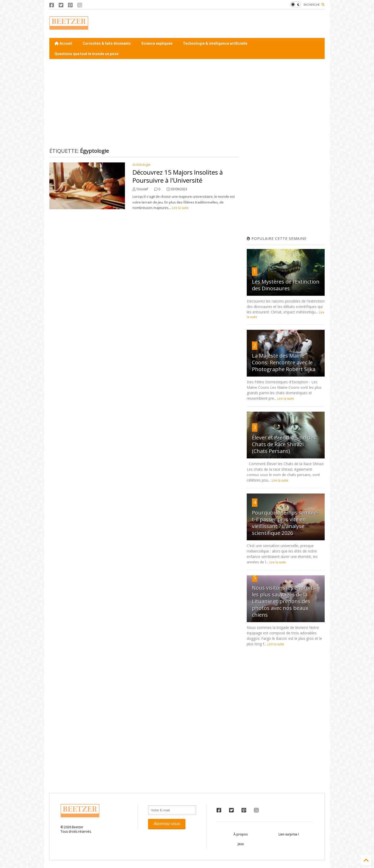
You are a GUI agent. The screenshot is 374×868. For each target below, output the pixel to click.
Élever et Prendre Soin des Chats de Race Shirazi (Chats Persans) (284, 444)
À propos (241, 834)
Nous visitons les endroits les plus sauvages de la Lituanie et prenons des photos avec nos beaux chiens (284, 601)
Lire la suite (180, 208)
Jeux (241, 844)
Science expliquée (157, 43)
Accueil (63, 43)
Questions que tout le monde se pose (86, 54)
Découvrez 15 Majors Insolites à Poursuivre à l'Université (178, 176)
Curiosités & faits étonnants (107, 43)
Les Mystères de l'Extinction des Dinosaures (286, 285)
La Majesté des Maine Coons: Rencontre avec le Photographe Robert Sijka (284, 362)
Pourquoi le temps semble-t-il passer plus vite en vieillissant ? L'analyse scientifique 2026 (285, 523)
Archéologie (141, 165)
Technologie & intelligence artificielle (215, 43)
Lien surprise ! (289, 834)
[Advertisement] (230, 24)
